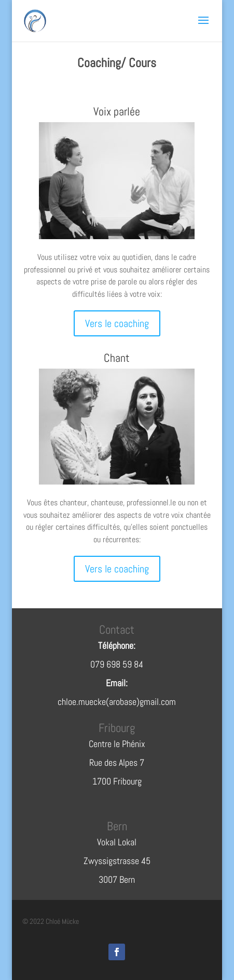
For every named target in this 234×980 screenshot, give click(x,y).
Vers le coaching (117, 323)
